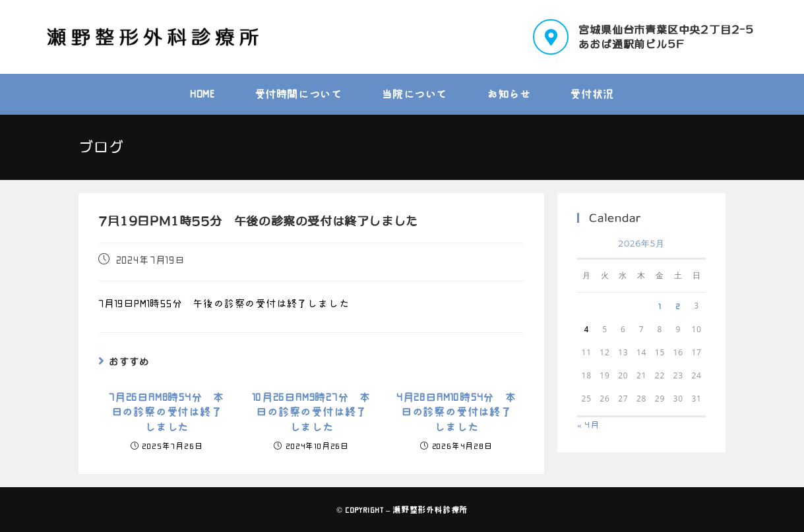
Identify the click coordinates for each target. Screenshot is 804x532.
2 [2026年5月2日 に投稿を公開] (678, 306)
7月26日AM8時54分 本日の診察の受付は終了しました (167, 412)
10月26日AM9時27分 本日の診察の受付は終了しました (311, 412)
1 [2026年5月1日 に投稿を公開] (660, 306)
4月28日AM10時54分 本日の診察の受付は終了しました (456, 412)
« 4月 (588, 425)
